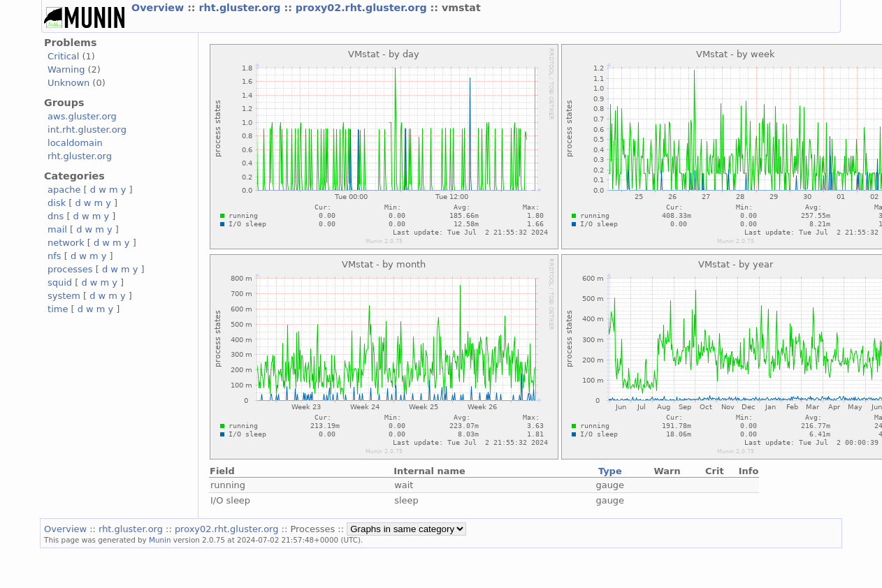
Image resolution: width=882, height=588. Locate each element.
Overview (159, 8)
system (64, 296)
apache (64, 190)
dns (56, 216)
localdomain (75, 143)
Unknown (68, 83)
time (58, 309)
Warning (66, 69)
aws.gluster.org (82, 116)
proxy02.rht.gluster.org (363, 8)
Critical (63, 56)
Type (610, 471)
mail (57, 229)
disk (57, 203)
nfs (55, 256)
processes (70, 269)
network (66, 243)
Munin (160, 540)
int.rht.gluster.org (87, 130)
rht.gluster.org (242, 8)
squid (60, 282)
